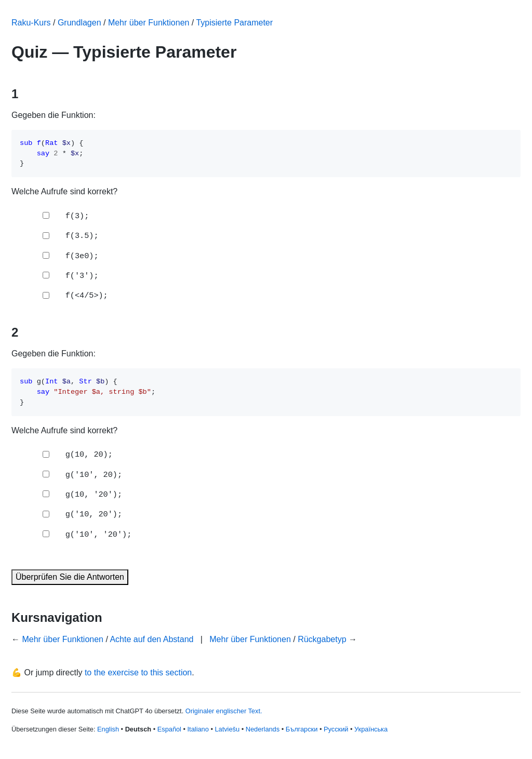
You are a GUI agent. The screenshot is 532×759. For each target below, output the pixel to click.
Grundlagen (79, 23)
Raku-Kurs (31, 23)
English (108, 729)
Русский (336, 729)
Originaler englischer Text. (224, 711)
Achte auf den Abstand (151, 639)
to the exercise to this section (138, 673)
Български (302, 729)
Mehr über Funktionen (149, 23)
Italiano (198, 729)
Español (169, 729)
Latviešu (227, 729)
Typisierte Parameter (234, 23)
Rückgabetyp (322, 639)
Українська (371, 729)
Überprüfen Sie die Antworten (70, 577)
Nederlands (263, 729)
